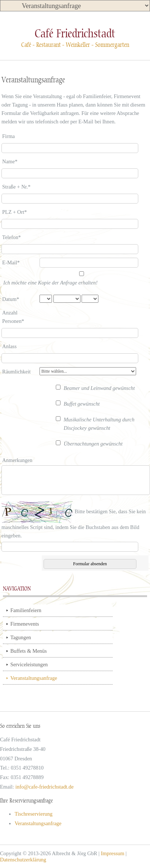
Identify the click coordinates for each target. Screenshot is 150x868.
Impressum (113, 853)
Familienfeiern (26, 610)
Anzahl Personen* (13, 317)
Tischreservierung (33, 814)
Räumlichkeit (16, 372)
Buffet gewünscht (82, 404)
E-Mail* (11, 262)
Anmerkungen (17, 460)
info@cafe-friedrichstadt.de (44, 787)
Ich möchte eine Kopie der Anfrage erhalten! (50, 283)
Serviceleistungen (29, 664)
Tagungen (21, 637)
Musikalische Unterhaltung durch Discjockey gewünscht (99, 424)
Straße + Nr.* (16, 187)
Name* (10, 161)
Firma (8, 136)
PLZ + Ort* (14, 212)
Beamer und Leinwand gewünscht (99, 388)
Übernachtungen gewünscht (93, 444)
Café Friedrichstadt (75, 33)
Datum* (11, 299)
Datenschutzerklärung (23, 860)
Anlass (9, 346)
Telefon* (12, 237)
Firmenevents (25, 624)
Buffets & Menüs (29, 651)
